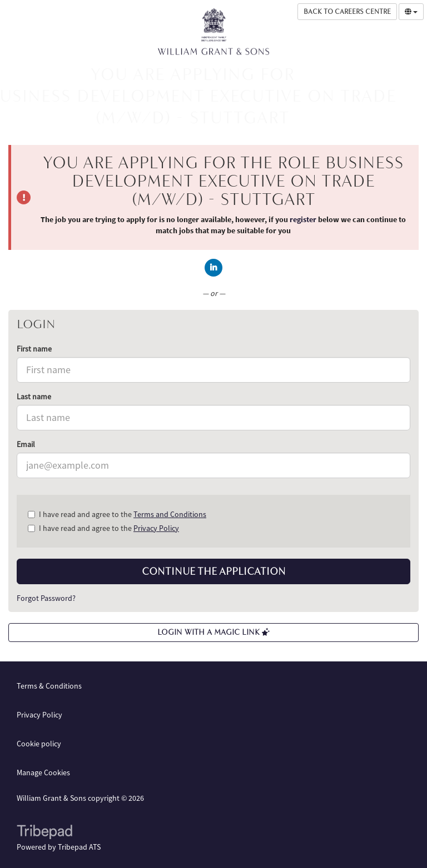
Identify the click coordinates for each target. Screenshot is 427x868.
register (303, 219)
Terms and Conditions (170, 514)
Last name (34, 397)
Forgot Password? (46, 598)
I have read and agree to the (117, 514)
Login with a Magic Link (213, 632)
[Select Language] (411, 12)
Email (26, 444)
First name (34, 349)
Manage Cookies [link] (43, 772)
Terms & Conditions (49, 686)
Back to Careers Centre (347, 12)
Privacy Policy (156, 528)
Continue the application (214, 571)
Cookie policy (39, 744)
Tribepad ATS (79, 847)
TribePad (44, 833)
